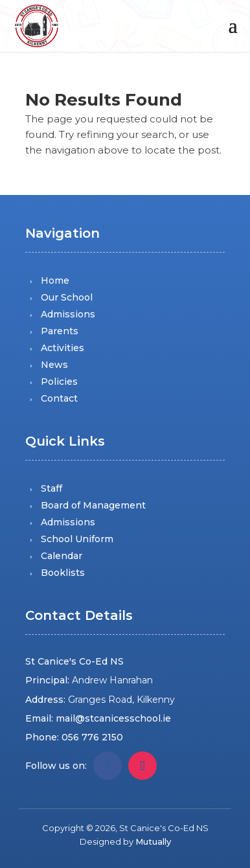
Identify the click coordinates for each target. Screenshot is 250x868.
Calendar (62, 556)
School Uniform (77, 539)
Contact (59, 398)
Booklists (63, 573)
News (54, 365)
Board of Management (93, 505)
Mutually (153, 841)
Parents (60, 331)
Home (55, 280)
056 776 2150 (92, 737)
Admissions (68, 314)
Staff (51, 488)
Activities (62, 348)
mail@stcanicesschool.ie (113, 718)
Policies (59, 382)
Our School (67, 297)
